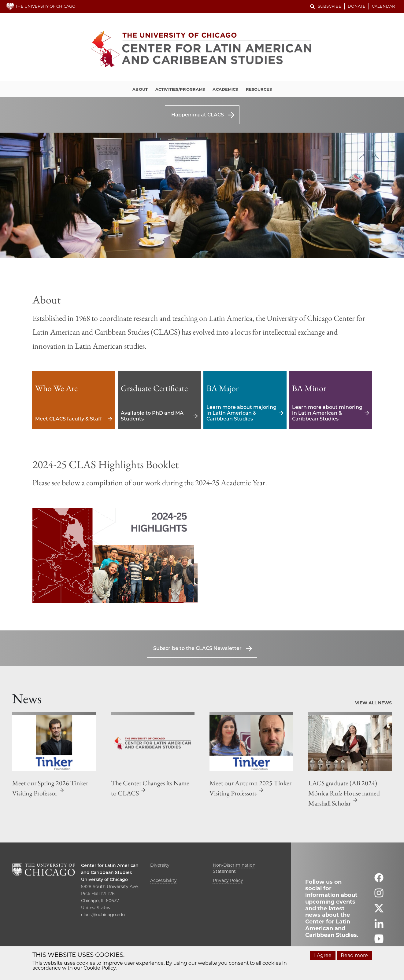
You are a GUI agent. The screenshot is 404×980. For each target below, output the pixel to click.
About (140, 89)
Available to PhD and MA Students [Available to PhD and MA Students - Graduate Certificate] (159, 400)
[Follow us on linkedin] (379, 926)
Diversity (160, 865)
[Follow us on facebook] (379, 880)
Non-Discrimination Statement (234, 868)
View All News (373, 703)
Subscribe (330, 6)
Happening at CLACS (198, 115)
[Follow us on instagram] (379, 896)
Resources (259, 89)
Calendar (383, 6)
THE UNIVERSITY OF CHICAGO (41, 6)
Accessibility (163, 880)
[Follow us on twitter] (379, 911)
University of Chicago (104, 879)
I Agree (323, 955)
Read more (354, 955)
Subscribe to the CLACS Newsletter (197, 648)
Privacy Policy (228, 880)
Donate (357, 6)
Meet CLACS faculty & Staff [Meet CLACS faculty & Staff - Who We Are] (74, 400)
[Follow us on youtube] (379, 941)
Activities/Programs (180, 89)
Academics (225, 89)
